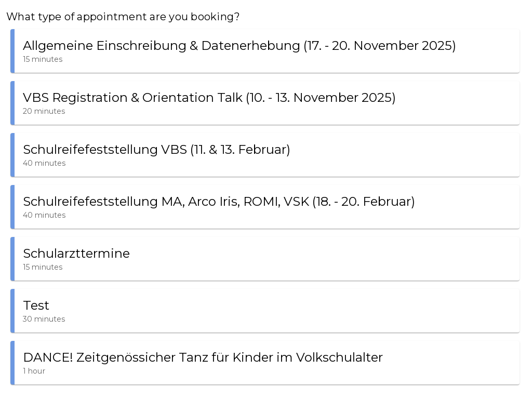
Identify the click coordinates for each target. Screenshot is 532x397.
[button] (265, 51)
